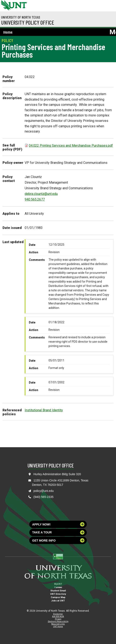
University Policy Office (28, 22)
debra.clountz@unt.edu (41, 194)
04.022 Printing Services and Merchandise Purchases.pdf (71, 146)
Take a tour (58, 532)
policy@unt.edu (44, 491)
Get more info (58, 540)
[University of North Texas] (5, 5)
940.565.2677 (35, 199)
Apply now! (58, 524)
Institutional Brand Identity (44, 410)
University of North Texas (21, 17)
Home (8, 32)
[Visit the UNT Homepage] (21, 4)
